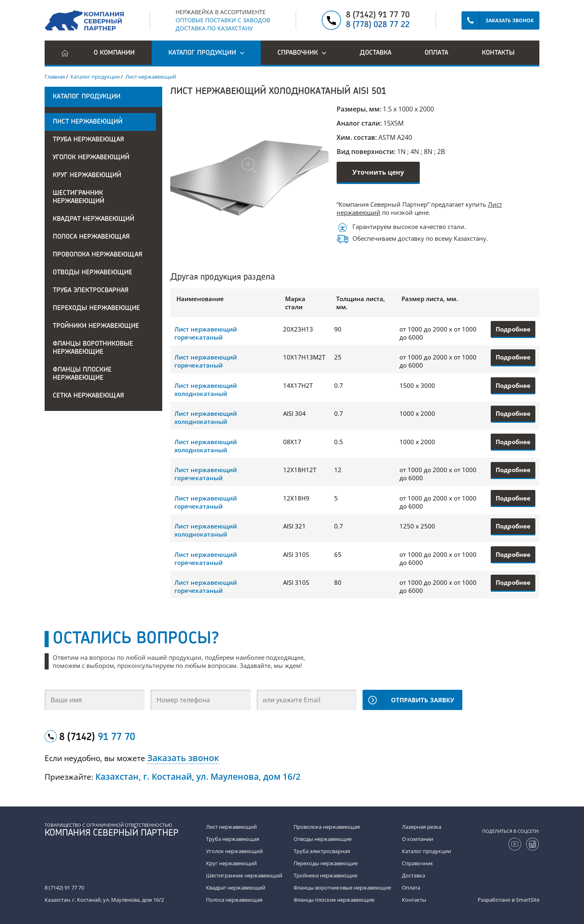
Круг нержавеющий (87, 175)
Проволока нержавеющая (98, 255)
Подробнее (513, 329)
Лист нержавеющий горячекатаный (206, 333)
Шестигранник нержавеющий (78, 197)
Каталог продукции (426, 851)
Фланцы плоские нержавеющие (82, 374)
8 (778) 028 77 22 (378, 25)
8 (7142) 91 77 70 (378, 15)
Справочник (418, 863)
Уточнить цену (378, 172)
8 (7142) (97, 738)
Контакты (498, 53)
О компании (114, 53)
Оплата (436, 53)
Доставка (376, 53)
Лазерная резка (422, 827)
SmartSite (528, 900)
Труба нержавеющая (88, 140)
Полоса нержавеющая (91, 237)
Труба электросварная (91, 291)
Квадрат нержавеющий (93, 219)
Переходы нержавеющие (96, 308)
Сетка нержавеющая (88, 396)
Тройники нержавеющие (96, 326)
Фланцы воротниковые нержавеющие (93, 348)
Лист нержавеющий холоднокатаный (206, 389)
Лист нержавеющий (88, 122)
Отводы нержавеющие (92, 273)
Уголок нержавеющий (91, 158)
